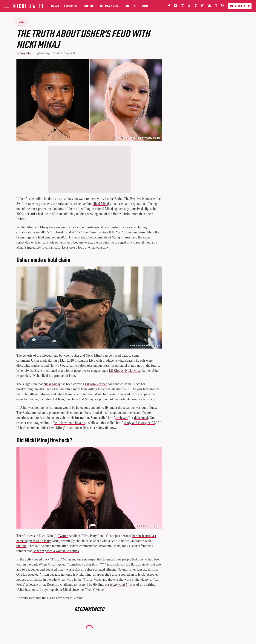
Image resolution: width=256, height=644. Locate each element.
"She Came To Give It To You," (102, 232)
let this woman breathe (70, 423)
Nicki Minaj (101, 204)
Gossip (89, 6)
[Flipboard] (203, 7)
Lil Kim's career (96, 384)
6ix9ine (22, 546)
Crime (145, 6)
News (55, 6)
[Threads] (216, 7)
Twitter (63, 536)
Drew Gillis (25, 53)
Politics (130, 6)
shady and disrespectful (139, 423)
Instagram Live (85, 360)
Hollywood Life (121, 585)
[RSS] (223, 7)
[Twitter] (189, 7)
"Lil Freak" (58, 232)
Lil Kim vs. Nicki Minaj (125, 371)
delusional (141, 418)
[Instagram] (183, 7)
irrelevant (122, 418)
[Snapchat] (209, 7)
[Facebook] (169, 7)
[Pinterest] (196, 7)
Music (22, 22)
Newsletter (240, 6)
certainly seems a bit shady (137, 399)
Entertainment (109, 6)
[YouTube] (176, 7)
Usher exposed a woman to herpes (56, 551)
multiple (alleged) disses (33, 394)
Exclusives (72, 6)
